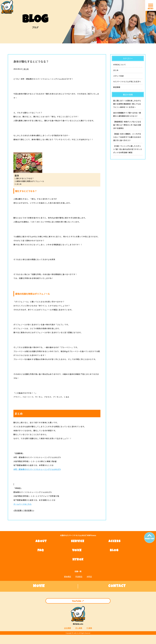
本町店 (89, 577)
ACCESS (115, 541)
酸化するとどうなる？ (25, 178)
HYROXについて (119, 65)
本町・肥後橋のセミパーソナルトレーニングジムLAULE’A (37, 469)
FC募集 (89, 628)
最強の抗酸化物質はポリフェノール (30, 181)
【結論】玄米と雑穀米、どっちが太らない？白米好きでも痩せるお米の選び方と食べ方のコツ (127, 137)
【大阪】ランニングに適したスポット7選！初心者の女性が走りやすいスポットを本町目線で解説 (128, 149)
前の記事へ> (29, 510)
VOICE (77, 551)
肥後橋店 (68, 577)
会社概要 (67, 628)
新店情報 (117, 87)
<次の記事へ (18, 510)
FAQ (41, 551)
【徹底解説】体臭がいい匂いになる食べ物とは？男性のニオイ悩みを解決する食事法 (127, 125)
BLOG (114, 551)
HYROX (78, 560)
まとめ (26, 69)
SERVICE (78, 541)
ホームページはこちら (23, 504)
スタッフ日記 (118, 76)
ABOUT (41, 541)
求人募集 (79, 628)
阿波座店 (79, 577)
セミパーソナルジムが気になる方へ (127, 81)
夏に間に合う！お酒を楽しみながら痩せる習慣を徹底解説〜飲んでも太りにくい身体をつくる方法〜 (127, 104)
